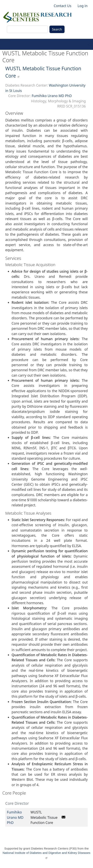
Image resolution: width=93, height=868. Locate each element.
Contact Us (63, 6)
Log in (83, 6)
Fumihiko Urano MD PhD (52, 96)
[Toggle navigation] (5, 44)
